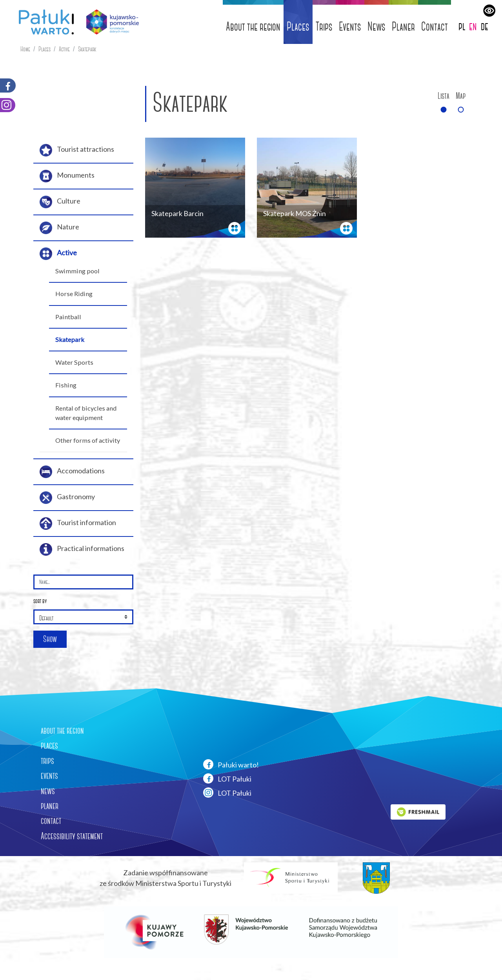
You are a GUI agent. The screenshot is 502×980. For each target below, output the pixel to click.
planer (50, 806)
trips (47, 761)
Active (64, 49)
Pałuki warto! (231, 764)
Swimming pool (77, 271)
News (376, 26)
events (49, 776)
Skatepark (87, 49)
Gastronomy (67, 498)
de (485, 26)
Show (50, 639)
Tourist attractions (77, 150)
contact (51, 821)
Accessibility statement (72, 836)
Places (298, 26)
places (49, 745)
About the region (253, 26)
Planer (403, 26)
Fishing (66, 385)
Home (25, 49)
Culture (60, 202)
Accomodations (72, 472)
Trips (324, 26)
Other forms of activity (88, 440)
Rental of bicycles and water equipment (86, 413)
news (48, 791)
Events (350, 26)
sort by (40, 601)
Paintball (68, 317)
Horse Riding (74, 294)
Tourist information (78, 524)
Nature (59, 228)
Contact (435, 26)
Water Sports (74, 362)
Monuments (67, 176)
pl (462, 26)
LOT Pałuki (227, 778)
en (473, 26)
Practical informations (82, 549)
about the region (62, 731)
